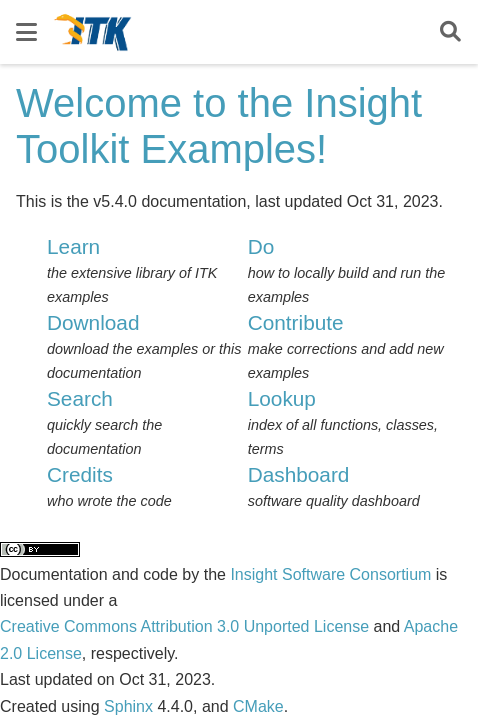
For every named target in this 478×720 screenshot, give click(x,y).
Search (80, 398)
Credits (80, 474)
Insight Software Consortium (330, 574)
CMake (258, 706)
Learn (73, 246)
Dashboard (299, 474)
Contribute (296, 322)
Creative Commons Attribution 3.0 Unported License (184, 626)
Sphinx (128, 706)
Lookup (282, 398)
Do (261, 246)
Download (93, 322)
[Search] (450, 32)
